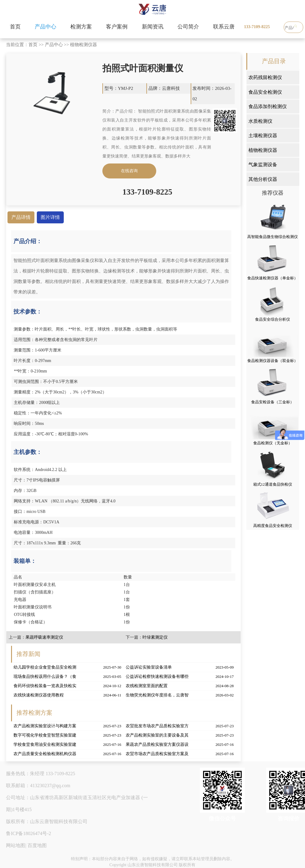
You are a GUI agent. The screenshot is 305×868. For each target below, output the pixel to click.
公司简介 (188, 27)
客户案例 (117, 27)
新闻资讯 (153, 27)
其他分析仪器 (263, 179)
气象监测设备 (263, 165)
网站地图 (16, 845)
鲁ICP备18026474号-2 (28, 833)
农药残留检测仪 (265, 77)
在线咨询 (129, 171)
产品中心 (45, 27)
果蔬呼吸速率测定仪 (44, 637)
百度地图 (37, 845)
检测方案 (81, 27)
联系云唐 (224, 27)
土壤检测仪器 (263, 135)
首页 (15, 27)
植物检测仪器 (84, 45)
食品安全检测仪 (265, 92)
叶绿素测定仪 (155, 637)
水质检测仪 (260, 121)
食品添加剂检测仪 (268, 106)
